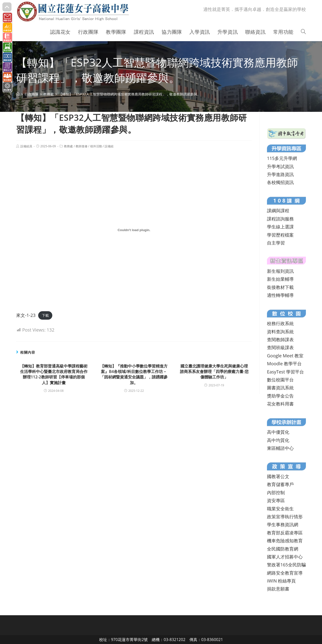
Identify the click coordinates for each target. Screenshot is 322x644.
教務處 (68, 146)
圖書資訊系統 (280, 388)
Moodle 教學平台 (284, 364)
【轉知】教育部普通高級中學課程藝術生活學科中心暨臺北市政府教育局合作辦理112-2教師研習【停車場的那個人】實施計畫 (54, 374)
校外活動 (96, 146)
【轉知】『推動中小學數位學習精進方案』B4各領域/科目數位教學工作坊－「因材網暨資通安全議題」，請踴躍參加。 (134, 374)
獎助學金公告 (280, 396)
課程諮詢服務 (280, 219)
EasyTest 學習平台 (285, 372)
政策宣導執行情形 (285, 517)
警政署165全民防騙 (286, 565)
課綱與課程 (278, 211)
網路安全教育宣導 (285, 573)
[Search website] (303, 32)
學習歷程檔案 (280, 235)
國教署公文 (278, 476)
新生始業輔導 (280, 279)
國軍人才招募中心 (285, 557)
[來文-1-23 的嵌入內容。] (134, 230)
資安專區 (276, 500)
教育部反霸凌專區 (285, 533)
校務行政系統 (280, 323)
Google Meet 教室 (285, 356)
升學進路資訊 (280, 174)
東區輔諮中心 (280, 448)
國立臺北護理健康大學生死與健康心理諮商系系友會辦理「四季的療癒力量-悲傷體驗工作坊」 (214, 372)
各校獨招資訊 (280, 182)
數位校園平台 (280, 380)
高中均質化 (278, 440)
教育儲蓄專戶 (280, 484)
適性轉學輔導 (280, 295)
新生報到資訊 (280, 271)
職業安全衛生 (280, 509)
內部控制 (276, 492)
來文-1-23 (26, 315)
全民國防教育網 (283, 549)
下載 (45, 316)
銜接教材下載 (280, 287)
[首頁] (18, 94)
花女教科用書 (280, 404)
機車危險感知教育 (285, 541)
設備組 (109, 146)
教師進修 (82, 146)
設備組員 (26, 146)
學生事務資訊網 (283, 524)
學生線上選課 (280, 227)
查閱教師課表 (280, 339)
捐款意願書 (278, 589)
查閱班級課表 (280, 347)
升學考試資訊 (280, 166)
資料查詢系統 (280, 332)
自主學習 (276, 243)
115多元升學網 (282, 158)
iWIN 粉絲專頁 (281, 581)
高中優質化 (278, 432)
